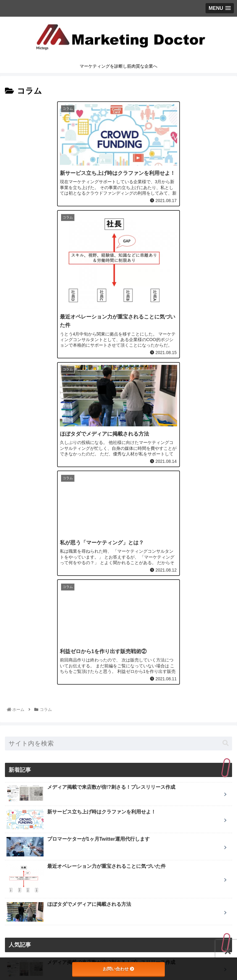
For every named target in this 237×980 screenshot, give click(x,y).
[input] (118, 505)
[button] (226, 505)
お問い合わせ (118, 969)
